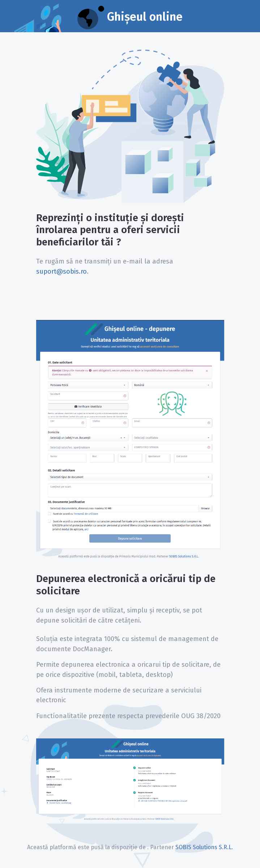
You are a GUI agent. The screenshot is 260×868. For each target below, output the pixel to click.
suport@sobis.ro (61, 271)
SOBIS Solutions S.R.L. (204, 847)
